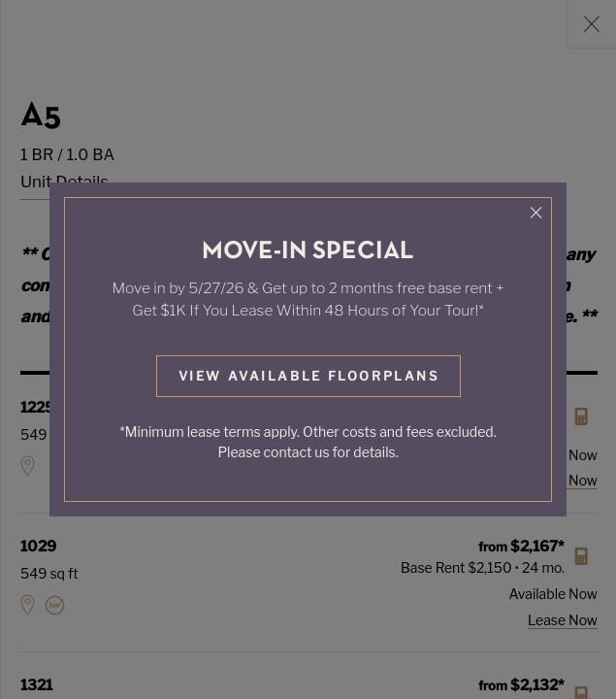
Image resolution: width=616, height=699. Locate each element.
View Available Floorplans (309, 376)
